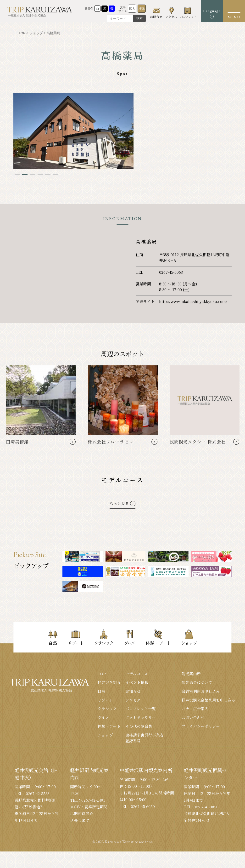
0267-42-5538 (38, 794)
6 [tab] (56, 174)
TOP (102, 674)
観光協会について (197, 683)
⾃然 (101, 691)
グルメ (103, 718)
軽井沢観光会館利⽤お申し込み (208, 700)
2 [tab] (25, 174)
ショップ (105, 736)
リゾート (105, 700)
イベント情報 (137, 683)
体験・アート (109, 727)
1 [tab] (17, 174)
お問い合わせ (193, 718)
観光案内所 (191, 674)
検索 (136, 18)
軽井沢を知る (109, 683)
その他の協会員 (139, 727)
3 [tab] (33, 174)
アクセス (133, 700)
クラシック (107, 709)
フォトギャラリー (141, 718)
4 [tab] (40, 174)
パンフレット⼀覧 (141, 709)
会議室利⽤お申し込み (201, 691)
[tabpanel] (73, 131)
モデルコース (137, 674)
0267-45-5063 (171, 272)
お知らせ (133, 691)
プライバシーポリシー (201, 727)
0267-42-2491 (93, 801)
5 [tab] (48, 174)
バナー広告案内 (195, 709)
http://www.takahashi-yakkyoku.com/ (194, 301)
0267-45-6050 (143, 807)
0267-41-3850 (207, 808)
